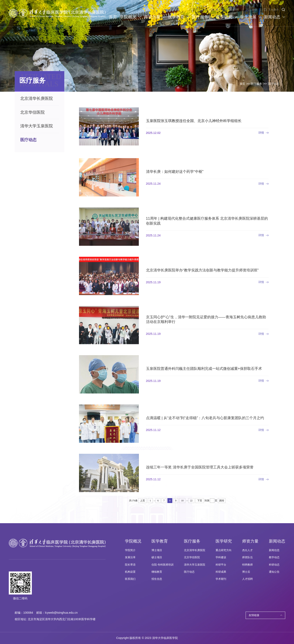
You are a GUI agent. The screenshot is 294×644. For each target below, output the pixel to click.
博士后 (246, 572)
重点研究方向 (224, 550)
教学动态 (274, 557)
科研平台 (221, 565)
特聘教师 (247, 565)
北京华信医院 (192, 557)
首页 (242, 84)
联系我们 (130, 579)
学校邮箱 (233, 10)
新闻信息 (274, 550)
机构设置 (130, 572)
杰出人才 (247, 550)
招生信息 (157, 579)
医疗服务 (256, 84)
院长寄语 (130, 565)
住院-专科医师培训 (163, 565)
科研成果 (221, 572)
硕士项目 (157, 557)
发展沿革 (130, 557)
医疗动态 (274, 84)
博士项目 (157, 550)
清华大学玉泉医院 (195, 565)
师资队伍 (247, 557)
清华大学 (214, 10)
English (271, 10)
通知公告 (274, 572)
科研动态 (274, 565)
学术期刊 (221, 579)
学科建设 (221, 557)
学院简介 (130, 550)
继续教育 (157, 572)
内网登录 (252, 10)
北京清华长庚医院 (195, 550)
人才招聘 (247, 579)
